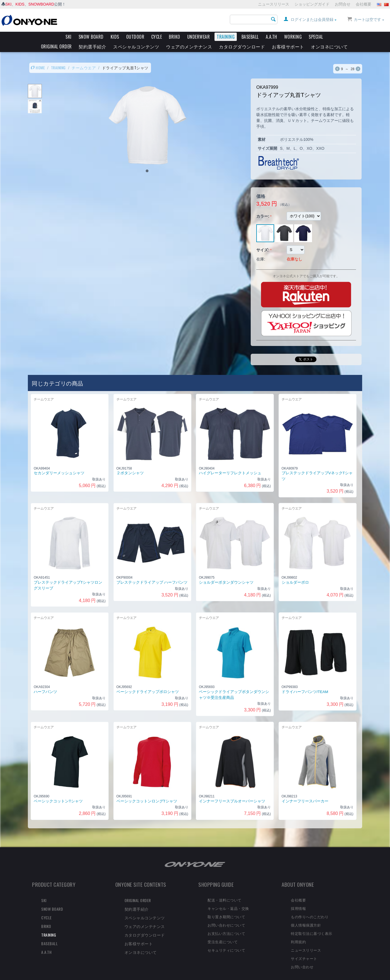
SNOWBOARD (41, 4)
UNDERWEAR (199, 37)
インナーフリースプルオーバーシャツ (232, 792)
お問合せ (343, 4)
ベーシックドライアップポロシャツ (148, 682)
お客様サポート (288, 46)
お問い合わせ (302, 957)
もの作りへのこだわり (310, 907)
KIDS (20, 4)
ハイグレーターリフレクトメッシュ (230, 464)
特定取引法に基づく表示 (312, 924)
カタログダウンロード (242, 46)
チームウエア (84, 58)
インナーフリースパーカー (305, 792)
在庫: (261, 250)
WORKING (293, 37)
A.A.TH (271, 37)
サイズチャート (304, 949)
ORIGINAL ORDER (56, 46)
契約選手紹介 (92, 46)
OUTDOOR (135, 37)
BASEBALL (250, 37)
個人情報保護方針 (306, 915)
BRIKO (175, 37)
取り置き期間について (226, 907)
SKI (8, 4)
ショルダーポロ (295, 573)
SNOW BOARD (91, 37)
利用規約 (298, 932)
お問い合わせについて (226, 915)
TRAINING (226, 37)
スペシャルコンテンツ (136, 46)
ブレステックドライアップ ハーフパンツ (152, 573)
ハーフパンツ (45, 682)
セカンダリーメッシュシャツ (59, 464)
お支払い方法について (226, 924)
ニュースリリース (274, 4)
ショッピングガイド (312, 4)
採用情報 (298, 899)
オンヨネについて (329, 46)
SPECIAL (316, 37)
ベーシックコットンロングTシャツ (147, 792)
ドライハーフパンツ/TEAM (305, 682)
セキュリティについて (226, 940)
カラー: (263, 207)
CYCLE (157, 37)
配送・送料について (225, 890)
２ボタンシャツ (130, 464)
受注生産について (223, 932)
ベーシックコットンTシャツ (58, 792)
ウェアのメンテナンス (189, 46)
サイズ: (263, 240)
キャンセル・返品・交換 (228, 899)
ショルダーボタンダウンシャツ (226, 573)
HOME (38, 58)
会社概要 (364, 4)
